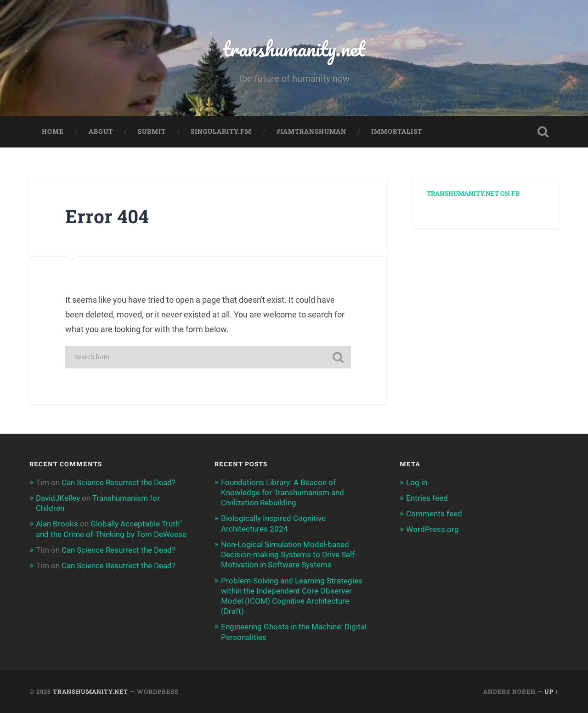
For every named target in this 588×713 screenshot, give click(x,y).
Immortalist (397, 131)
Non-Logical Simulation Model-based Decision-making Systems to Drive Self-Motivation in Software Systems (289, 555)
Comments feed (434, 514)
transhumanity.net (294, 48)
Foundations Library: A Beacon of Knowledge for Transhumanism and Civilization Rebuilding (283, 492)
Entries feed (427, 498)
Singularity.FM (221, 131)
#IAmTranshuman (311, 131)
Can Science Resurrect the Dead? (119, 482)
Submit (152, 131)
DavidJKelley (58, 498)
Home (53, 131)
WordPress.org (433, 529)
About (101, 131)
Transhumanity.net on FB (473, 193)
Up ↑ (551, 691)
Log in (417, 482)
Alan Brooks (57, 524)
